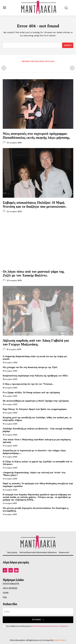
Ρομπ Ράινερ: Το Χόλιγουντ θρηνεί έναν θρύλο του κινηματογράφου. (35, 409)
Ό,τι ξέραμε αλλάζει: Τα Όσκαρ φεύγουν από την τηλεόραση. (31, 392)
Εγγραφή (38, 620)
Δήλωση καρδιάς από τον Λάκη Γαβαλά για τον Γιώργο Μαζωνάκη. (36, 342)
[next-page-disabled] (72, 68)
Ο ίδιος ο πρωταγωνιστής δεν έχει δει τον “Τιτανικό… (28, 384)
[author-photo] (4, 142)
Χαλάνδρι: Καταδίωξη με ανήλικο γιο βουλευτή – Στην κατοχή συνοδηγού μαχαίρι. (38, 430)
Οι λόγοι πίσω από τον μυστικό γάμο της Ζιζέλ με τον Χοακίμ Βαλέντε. (33, 273)
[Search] (68, 45)
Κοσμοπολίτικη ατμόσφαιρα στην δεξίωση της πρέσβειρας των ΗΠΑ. (35, 376)
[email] (38, 611)
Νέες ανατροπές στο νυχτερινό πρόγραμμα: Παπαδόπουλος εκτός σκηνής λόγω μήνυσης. (37, 135)
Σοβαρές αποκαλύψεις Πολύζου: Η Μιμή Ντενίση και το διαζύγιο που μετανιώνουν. (35, 204)
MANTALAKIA (60, 640)
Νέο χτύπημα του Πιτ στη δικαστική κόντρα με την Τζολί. (30, 367)
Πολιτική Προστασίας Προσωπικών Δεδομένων (50, 626)
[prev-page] (4, 68)
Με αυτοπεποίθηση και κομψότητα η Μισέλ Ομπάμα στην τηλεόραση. (36, 401)
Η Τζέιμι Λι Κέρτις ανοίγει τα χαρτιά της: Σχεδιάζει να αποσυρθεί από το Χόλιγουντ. (37, 463)
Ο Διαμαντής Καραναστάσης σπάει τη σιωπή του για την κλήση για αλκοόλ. (35, 358)
